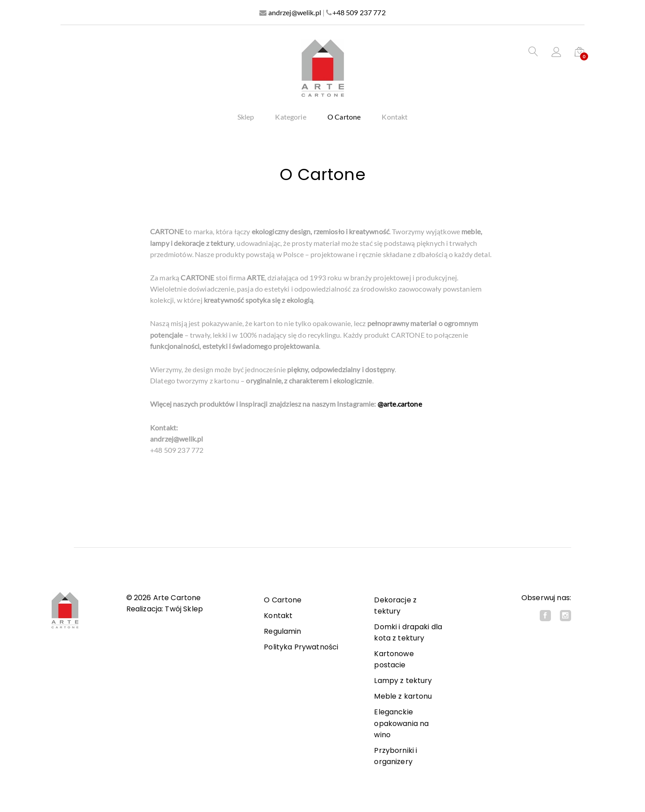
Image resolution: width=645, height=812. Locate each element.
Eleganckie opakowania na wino (401, 723)
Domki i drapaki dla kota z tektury (408, 632)
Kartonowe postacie (394, 659)
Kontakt (395, 117)
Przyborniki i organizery (396, 756)
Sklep (246, 117)
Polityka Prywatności (301, 647)
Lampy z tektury (403, 681)
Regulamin (282, 631)
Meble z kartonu (403, 696)
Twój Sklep (184, 609)
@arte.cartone (400, 404)
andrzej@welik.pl (295, 12)
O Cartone (344, 117)
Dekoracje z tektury (395, 606)
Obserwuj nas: (546, 598)
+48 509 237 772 (359, 12)
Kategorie (290, 117)
